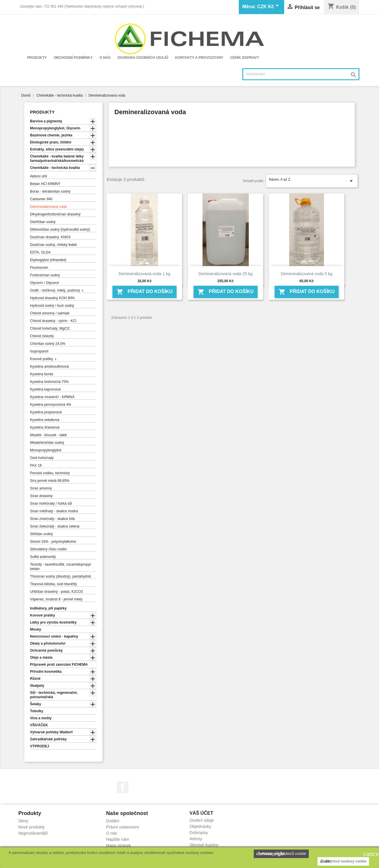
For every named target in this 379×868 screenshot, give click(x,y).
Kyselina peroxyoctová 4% (51, 405)
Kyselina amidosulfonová (50, 367)
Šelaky (36, 704)
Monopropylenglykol (46, 450)
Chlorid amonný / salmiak (50, 313)
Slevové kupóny (204, 845)
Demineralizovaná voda (48, 207)
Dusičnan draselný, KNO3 (50, 237)
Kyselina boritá (42, 374)
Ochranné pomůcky (47, 650)
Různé (35, 679)
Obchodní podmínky (73, 58)
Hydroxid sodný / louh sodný (52, 306)
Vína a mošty (41, 718)
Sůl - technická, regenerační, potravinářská (54, 695)
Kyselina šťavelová (45, 427)
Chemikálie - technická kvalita (55, 168)
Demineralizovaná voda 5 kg (307, 274)
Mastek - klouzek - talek (49, 435)
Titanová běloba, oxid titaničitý (54, 584)
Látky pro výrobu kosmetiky (53, 622)
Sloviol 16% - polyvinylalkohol (53, 542)
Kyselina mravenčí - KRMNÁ (52, 397)
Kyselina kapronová (46, 389)
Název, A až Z (312, 181)
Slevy (23, 821)
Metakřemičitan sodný (47, 443)
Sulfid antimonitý (43, 557)
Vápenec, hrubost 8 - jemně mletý (56, 599)
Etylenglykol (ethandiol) (48, 260)
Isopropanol (39, 351)
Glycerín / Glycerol (45, 283)
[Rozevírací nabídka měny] (269, 7)
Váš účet (201, 813)
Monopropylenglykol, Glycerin (55, 128)
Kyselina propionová (46, 412)
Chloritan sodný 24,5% (48, 344)
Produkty (37, 58)
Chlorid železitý (42, 336)
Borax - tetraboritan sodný (50, 191)
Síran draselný (41, 496)
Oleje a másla (41, 658)
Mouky (36, 629)
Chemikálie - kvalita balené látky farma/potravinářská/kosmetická (57, 159)
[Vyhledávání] (301, 74)
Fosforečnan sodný (45, 275)
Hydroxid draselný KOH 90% (53, 298)
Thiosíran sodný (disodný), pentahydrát (61, 576)
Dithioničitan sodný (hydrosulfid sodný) (60, 230)
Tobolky (37, 711)
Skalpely (37, 686)
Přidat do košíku (145, 292)
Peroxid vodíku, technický (50, 473)
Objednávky (200, 826)
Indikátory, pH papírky (48, 608)
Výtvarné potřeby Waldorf (52, 732)
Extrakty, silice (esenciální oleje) (57, 149)
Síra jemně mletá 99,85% (50, 481)
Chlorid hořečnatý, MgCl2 (50, 328)
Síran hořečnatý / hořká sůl (51, 504)
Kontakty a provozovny (199, 58)
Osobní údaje (202, 820)
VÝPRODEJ (40, 746)
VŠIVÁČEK (39, 725)
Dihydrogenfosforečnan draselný (55, 214)
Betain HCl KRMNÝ (45, 184)
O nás (105, 58)
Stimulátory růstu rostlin (48, 549)
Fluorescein (39, 268)
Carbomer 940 (41, 199)
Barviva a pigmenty (46, 121)
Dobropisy (199, 833)
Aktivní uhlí (39, 176)
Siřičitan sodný (42, 534)
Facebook (123, 787)
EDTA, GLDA (40, 252)
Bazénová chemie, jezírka (51, 135)
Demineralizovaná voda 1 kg (144, 274)
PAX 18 (36, 465)
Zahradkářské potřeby (48, 739)
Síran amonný (41, 488)
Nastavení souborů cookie (281, 854)
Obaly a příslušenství (48, 643)
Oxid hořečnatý (42, 458)
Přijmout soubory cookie (343, 861)
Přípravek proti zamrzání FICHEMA (59, 665)
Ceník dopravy (245, 58)
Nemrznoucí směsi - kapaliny (54, 636)
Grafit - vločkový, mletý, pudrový (55, 290)
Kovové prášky (42, 359)
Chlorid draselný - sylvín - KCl (53, 321)
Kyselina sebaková (45, 420)
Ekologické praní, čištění (51, 142)
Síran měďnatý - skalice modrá (54, 511)
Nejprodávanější (33, 833)
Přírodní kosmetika (46, 672)
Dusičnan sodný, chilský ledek (54, 245)
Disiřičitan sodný (43, 222)
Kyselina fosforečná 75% (49, 382)
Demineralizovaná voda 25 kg (225, 274)
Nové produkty (32, 827)
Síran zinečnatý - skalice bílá (53, 519)
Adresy (196, 839)
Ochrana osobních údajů (143, 58)
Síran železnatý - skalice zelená (55, 526)
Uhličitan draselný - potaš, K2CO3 (57, 592)
